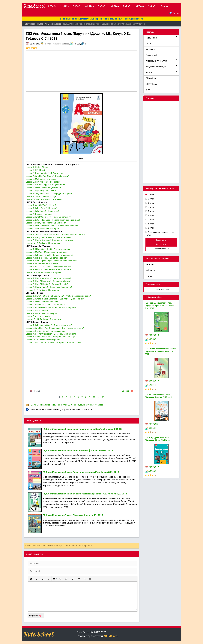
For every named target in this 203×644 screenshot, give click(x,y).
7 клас (151, 220)
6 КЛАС (115, 6)
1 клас (151, 195)
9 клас (151, 228)
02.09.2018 (152, 335)
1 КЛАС (52, 6)
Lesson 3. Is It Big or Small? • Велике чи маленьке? (50, 255)
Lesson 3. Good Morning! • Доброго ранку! (45, 173)
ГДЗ (32, 405)
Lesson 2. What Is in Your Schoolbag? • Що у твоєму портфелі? (55, 328)
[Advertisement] (82, 71)
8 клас (151, 224)
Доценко (84, 405)
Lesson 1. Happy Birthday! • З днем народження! (48, 278)
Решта (164, 6)
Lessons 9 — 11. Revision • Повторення (44, 272)
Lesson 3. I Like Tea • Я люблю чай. (42, 302)
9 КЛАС (152, 6)
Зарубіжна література (161, 67)
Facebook (150, 264)
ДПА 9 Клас (151, 84)
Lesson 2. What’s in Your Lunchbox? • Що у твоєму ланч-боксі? (55, 299)
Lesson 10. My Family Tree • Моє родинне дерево (49, 194)
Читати (161, 72)
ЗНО (148, 90)
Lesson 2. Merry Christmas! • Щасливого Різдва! (48, 237)
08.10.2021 (152, 424)
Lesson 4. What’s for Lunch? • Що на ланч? (45, 305)
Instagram (150, 270)
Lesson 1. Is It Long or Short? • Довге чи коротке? (49, 325)
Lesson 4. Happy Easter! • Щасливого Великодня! (49, 287)
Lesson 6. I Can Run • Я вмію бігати (42, 264)
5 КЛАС (102, 6)
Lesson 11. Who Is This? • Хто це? (41, 196)
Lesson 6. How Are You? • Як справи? (43, 182)
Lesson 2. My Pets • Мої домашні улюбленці (47, 252)
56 (103, 397)
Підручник (55, 405)
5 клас (151, 211)
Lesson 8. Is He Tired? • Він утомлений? (44, 188)
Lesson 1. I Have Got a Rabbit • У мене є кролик (48, 249)
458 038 (151, 471)
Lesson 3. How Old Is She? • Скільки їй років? (47, 284)
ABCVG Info (110, 636)
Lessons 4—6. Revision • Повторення (43, 243)
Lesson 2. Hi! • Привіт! (36, 170)
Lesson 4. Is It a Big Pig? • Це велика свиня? (46, 258)
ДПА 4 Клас (151, 78)
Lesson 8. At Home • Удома (39, 316)
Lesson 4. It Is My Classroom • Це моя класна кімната (51, 334)
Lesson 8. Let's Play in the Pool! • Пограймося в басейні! (52, 226)
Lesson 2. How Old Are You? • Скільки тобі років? (49, 281)
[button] (31, 579)
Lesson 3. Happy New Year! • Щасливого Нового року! (51, 240)
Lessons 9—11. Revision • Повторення (43, 229)
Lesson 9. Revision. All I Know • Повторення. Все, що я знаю (54, 343)
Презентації (151, 55)
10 (94, 397)
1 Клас (48, 44)
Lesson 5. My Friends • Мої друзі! (41, 179)
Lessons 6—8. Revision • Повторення (43, 340)
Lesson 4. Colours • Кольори (39, 214)
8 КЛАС (140, 6)
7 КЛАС (127, 6)
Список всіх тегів (161, 290)
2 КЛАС (65, 6)
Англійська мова (61, 44)
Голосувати (161, 240)
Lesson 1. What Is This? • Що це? (41, 205)
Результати (161, 244)
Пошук (174, 13)
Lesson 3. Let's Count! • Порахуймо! (42, 211)
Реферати (150, 49)
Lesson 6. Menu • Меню (37, 311)
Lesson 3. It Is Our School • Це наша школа (46, 331)
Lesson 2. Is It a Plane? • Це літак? (42, 208)
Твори (148, 44)
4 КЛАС (90, 6)
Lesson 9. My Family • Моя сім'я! (41, 191)
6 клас (151, 215)
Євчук (91, 405)
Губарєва (99, 405)
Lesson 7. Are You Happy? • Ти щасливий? (45, 185)
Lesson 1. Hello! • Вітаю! (37, 167)
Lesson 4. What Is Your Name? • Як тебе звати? (48, 176)
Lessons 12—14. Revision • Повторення (44, 199)
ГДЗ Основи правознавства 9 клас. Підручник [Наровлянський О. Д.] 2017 (160, 351)
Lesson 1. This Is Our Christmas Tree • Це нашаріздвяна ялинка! (56, 235)
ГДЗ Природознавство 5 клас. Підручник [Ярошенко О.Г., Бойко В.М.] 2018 (159, 306)
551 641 (151, 428)
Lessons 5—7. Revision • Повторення (43, 290)
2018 (70, 405)
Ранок (76, 405)
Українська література (161, 61)
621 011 (151, 385)
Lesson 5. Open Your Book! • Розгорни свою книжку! (50, 337)
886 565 (151, 339)
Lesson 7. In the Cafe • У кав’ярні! (41, 313)
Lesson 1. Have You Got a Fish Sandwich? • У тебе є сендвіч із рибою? (58, 296)
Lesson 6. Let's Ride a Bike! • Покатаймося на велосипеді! (53, 220)
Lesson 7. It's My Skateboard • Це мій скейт (46, 223)
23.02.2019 (152, 381)
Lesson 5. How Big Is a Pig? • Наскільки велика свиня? (51, 261)
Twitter (149, 276)
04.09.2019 (152, 467)
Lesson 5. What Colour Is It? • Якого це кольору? (48, 217)
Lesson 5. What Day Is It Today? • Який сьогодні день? (51, 308)
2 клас (151, 199)
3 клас (151, 203)
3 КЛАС (77, 6)
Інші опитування (161, 249)
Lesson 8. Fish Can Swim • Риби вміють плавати (48, 270)
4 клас (151, 207)
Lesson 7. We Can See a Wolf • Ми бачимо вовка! (49, 267)
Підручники (161, 38)
